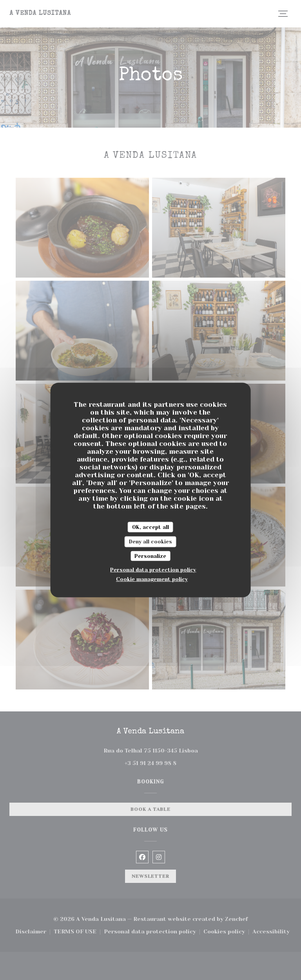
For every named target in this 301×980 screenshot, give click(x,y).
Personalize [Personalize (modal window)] (150, 556)
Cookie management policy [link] (152, 579)
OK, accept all (150, 527)
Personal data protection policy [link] (153, 570)
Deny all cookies (150, 542)
